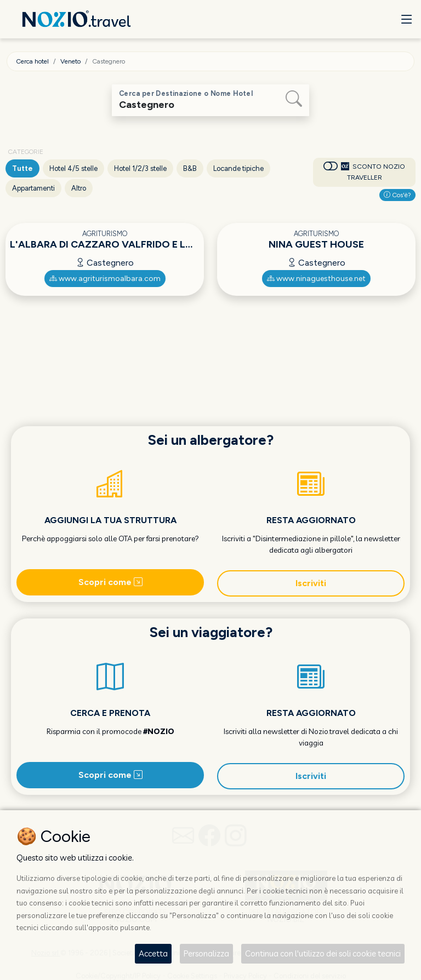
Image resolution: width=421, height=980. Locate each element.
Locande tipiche (238, 168)
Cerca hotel (32, 61)
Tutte (22, 168)
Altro (79, 188)
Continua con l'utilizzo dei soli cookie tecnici (323, 953)
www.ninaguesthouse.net (316, 279)
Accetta (153, 953)
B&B (190, 168)
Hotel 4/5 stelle (73, 168)
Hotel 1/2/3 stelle (140, 168)
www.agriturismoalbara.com (105, 279)
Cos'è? (397, 195)
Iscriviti (311, 583)
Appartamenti (33, 188)
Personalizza (206, 953)
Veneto (70, 61)
